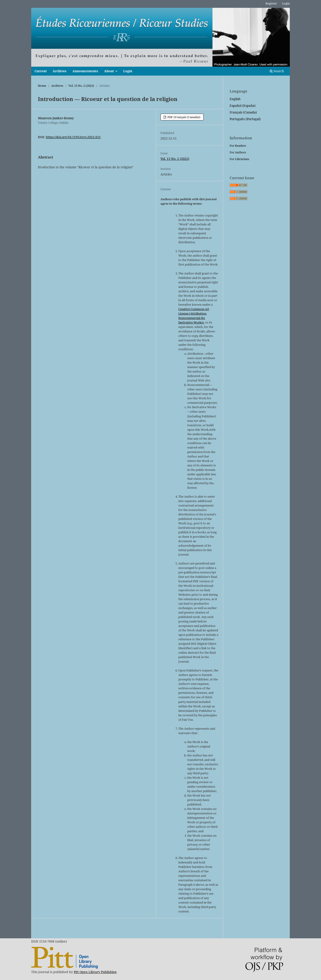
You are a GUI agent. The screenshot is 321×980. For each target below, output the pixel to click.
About (109, 71)
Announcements (85, 71)
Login (128, 71)
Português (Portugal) (245, 119)
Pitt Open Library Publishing (95, 972)
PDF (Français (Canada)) (184, 117)
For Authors (238, 152)
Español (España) (243, 106)
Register (271, 3)
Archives (60, 71)
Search (277, 71)
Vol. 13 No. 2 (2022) (81, 86)
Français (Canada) (243, 112)
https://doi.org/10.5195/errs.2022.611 (73, 137)
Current (41, 71)
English (235, 99)
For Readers (238, 146)
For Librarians (239, 159)
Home (42, 86)
